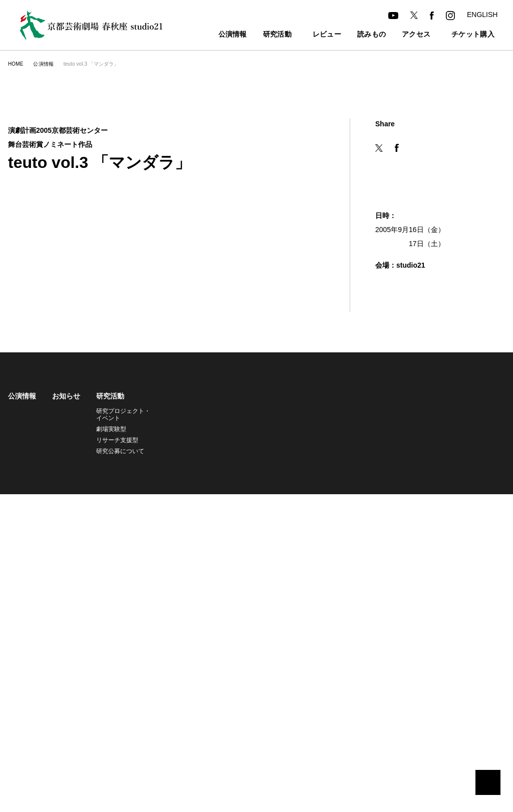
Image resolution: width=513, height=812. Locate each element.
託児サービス (337, 444)
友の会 (328, 422)
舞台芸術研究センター (407, 433)
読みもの (355, 35)
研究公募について (120, 451)
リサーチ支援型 (117, 440)
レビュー (311, 35)
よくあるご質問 (340, 466)
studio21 (389, 422)
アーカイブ (473, 396)
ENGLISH (482, 15)
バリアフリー (337, 455)
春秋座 (386, 411)
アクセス (400, 35)
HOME (15, 64)
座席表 (328, 433)
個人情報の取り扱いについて (234, 505)
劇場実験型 (111, 429)
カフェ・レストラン (277, 422)
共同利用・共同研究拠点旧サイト (132, 505)
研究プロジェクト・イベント (122, 414)
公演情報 (211, 35)
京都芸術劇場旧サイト (38, 505)
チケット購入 (462, 35)
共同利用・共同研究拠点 (408, 444)
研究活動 (255, 35)
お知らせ (66, 396)
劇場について (398, 396)
